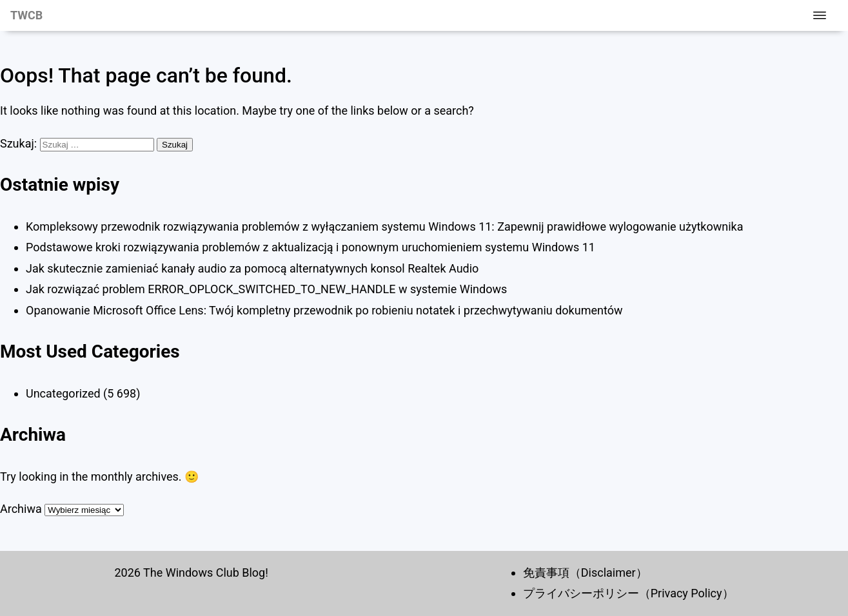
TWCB (26, 15)
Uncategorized (63, 393)
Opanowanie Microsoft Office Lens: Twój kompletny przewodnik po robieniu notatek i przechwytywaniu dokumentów (324, 310)
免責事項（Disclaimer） (585, 573)
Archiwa (21, 509)
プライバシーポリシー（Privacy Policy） (628, 593)
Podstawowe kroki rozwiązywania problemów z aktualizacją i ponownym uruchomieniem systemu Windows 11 (311, 247)
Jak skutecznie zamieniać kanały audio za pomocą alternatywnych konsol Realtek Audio (252, 268)
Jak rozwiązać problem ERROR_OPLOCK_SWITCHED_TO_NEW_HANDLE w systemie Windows (266, 289)
